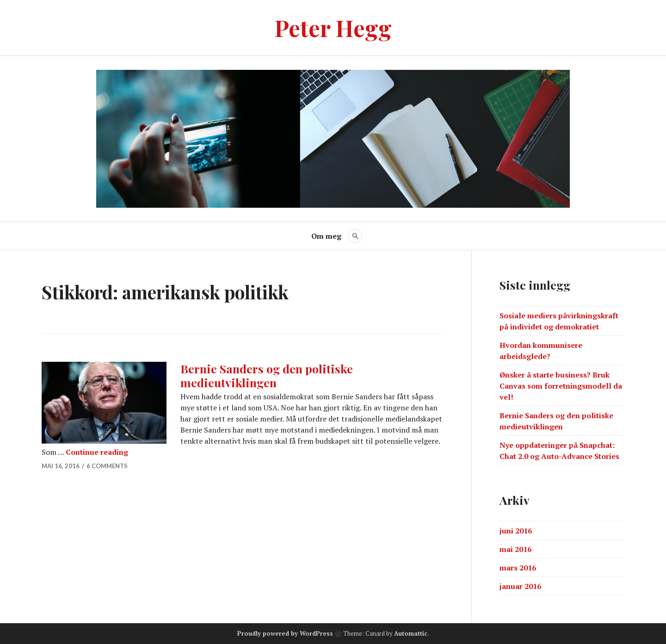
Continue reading (97, 452)
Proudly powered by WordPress (285, 633)
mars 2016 (518, 568)
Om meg (326, 236)
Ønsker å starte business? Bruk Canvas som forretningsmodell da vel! (561, 386)
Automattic (411, 633)
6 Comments (107, 466)
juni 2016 (516, 531)
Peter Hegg (333, 28)
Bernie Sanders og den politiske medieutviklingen (267, 375)
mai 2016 (515, 549)
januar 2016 (520, 586)
